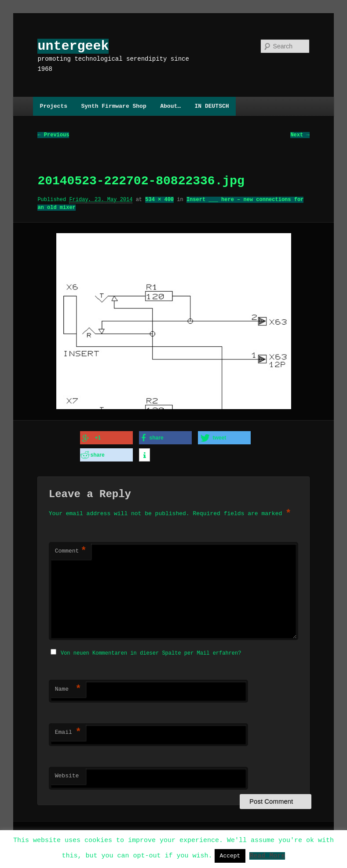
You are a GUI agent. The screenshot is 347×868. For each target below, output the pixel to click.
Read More (267, 855)
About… (170, 106)
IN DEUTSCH (212, 106)
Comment (71, 549)
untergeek (73, 46)
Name (68, 687)
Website (67, 773)
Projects (54, 106)
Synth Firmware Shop (113, 106)
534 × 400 (159, 200)
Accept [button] (230, 856)
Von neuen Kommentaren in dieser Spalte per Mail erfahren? (151, 650)
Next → (300, 135)
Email (68, 730)
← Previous (53, 135)
